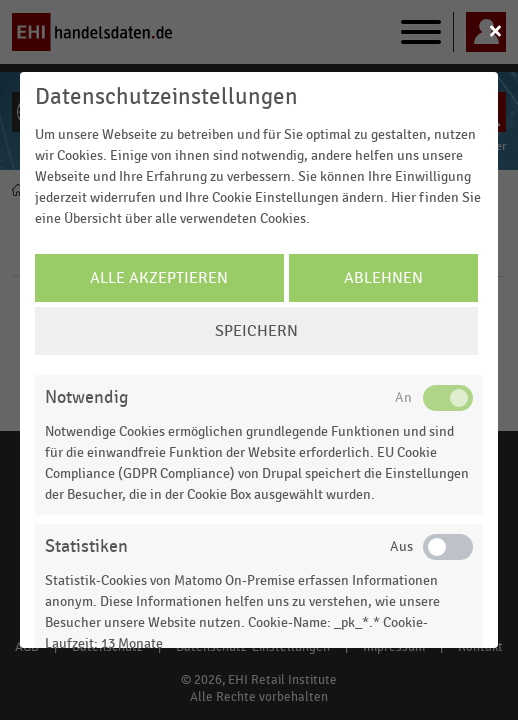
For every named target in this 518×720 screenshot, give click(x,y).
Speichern (256, 331)
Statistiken (86, 546)
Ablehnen (383, 278)
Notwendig (86, 397)
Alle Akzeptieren (159, 278)
